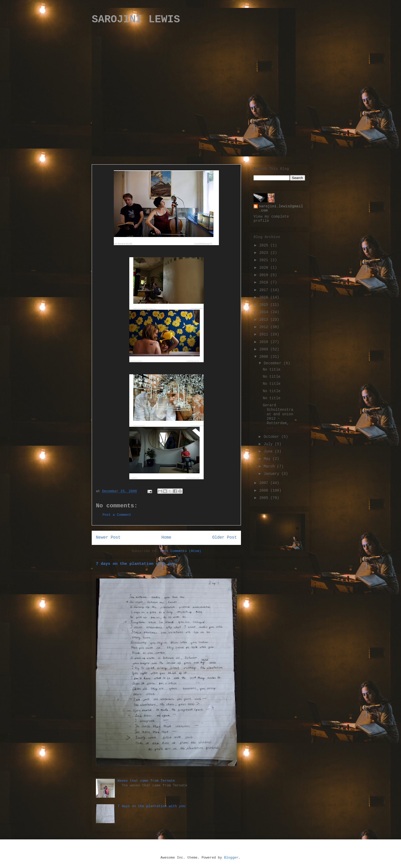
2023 (265, 253)
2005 (265, 498)
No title (272, 370)
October (272, 437)
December (274, 363)
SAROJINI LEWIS (136, 20)
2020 (265, 268)
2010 (265, 342)
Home (166, 538)
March (270, 466)
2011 (265, 334)
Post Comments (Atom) (181, 551)
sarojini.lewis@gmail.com (281, 208)
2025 (265, 245)
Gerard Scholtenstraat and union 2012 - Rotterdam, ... (278, 416)
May (268, 459)
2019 (265, 275)
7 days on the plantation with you (135, 564)
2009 (265, 349)
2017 (265, 290)
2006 (265, 491)
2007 (265, 483)
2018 (265, 282)
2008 (265, 357)
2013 (265, 320)
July (269, 444)
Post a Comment (117, 515)
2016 (265, 297)
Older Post (224, 538)
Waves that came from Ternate (146, 781)
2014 (265, 312)
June (269, 451)
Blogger (231, 858)
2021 (265, 260)
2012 (265, 327)
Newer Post (108, 538)
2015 (265, 305)
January (272, 474)
